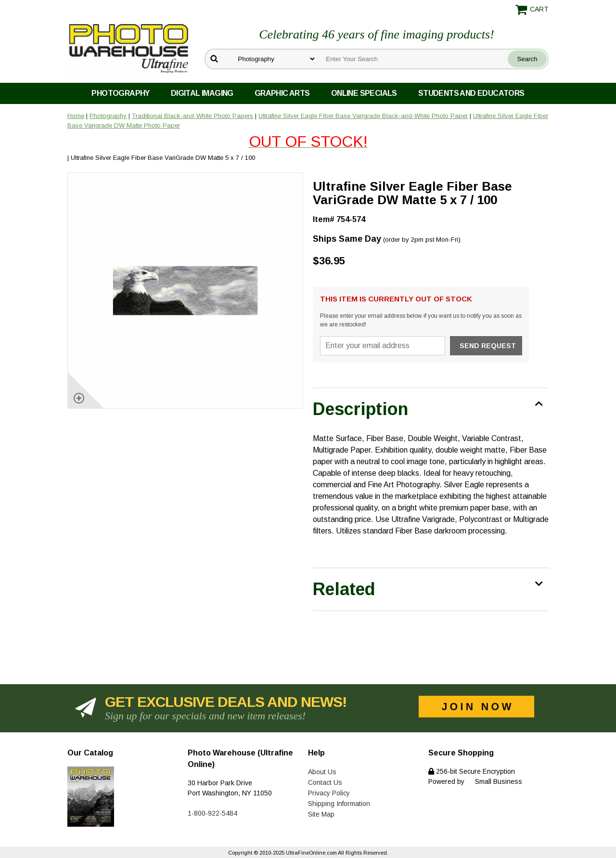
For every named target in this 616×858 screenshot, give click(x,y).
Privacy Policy (329, 793)
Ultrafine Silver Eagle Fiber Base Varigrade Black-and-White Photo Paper (363, 116)
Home (76, 116)
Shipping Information (339, 804)
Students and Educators (471, 93)
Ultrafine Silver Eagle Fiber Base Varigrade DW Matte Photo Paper (308, 133)
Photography (120, 93)
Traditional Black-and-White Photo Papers (192, 116)
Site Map (321, 814)
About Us (322, 772)
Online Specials (364, 93)
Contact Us (325, 782)
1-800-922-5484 (212, 813)
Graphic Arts (282, 93)
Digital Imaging (202, 93)
